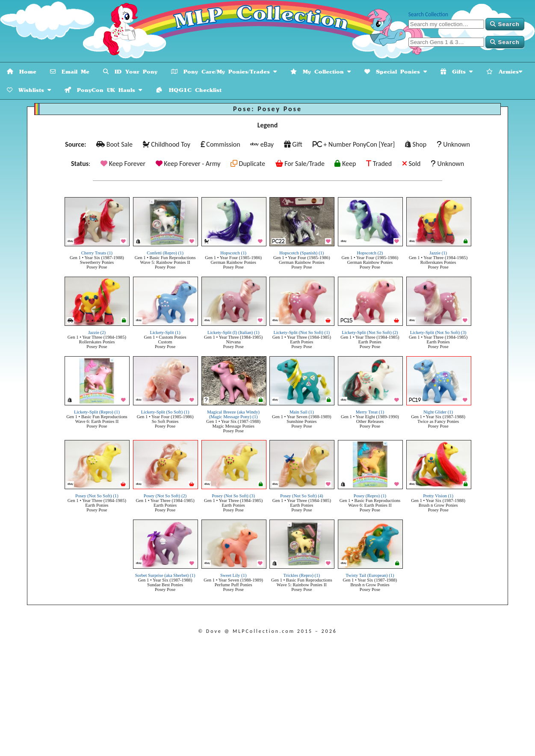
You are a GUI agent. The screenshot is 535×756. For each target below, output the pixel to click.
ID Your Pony (130, 72)
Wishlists (29, 90)
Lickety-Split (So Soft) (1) (165, 412)
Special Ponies (396, 72)
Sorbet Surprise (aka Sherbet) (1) (165, 575)
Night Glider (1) (438, 412)
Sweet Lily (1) (234, 575)
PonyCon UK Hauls (103, 90)
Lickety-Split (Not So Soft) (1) (302, 332)
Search (505, 24)
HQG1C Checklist (189, 90)
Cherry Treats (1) (97, 253)
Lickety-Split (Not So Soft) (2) (370, 332)
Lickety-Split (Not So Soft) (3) (438, 332)
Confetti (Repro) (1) (165, 253)
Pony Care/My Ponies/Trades (224, 72)
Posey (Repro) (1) (370, 496)
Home (22, 72)
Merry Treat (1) (370, 412)
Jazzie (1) (438, 253)
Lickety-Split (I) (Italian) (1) (234, 332)
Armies (504, 72)
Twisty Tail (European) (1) (370, 575)
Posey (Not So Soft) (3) (233, 496)
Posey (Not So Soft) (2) (165, 496)
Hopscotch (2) (370, 253)
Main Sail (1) (302, 412)
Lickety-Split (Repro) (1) (97, 412)
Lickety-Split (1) (165, 332)
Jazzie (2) (97, 332)
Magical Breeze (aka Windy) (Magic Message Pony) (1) (233, 414)
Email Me (70, 72)
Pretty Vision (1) (438, 496)
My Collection (321, 72)
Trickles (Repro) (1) (302, 575)
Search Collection (428, 14)
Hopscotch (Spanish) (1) (301, 253)
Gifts (457, 72)
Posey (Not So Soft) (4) (302, 496)
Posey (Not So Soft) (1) (97, 496)
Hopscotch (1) (233, 253)
